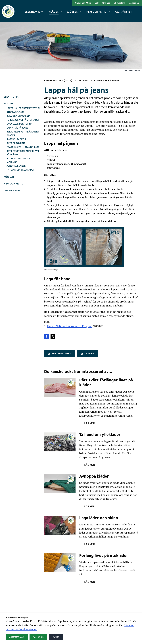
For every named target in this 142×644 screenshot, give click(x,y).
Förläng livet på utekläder (23, 72)
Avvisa (56, 637)
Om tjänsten (12, 143)
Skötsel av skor (16, 91)
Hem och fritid (14, 136)
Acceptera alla (17, 637)
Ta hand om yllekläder (20, 122)
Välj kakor (38, 637)
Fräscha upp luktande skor (23, 99)
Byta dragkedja (16, 95)
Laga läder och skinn (19, 76)
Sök (97, 3)
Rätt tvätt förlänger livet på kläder (23, 105)
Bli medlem (119, 3)
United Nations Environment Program (70, 278)
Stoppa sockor (15, 64)
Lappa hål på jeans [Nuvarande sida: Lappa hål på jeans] (17, 80)
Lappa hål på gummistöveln (23, 60)
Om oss (106, 3)
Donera (134, 3)
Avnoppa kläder (16, 118)
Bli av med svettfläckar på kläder (23, 86)
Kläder (9, 56)
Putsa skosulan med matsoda (19, 112)
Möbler (9, 129)
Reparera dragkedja (18, 68)
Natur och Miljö (83, 3)
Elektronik (11, 49)
